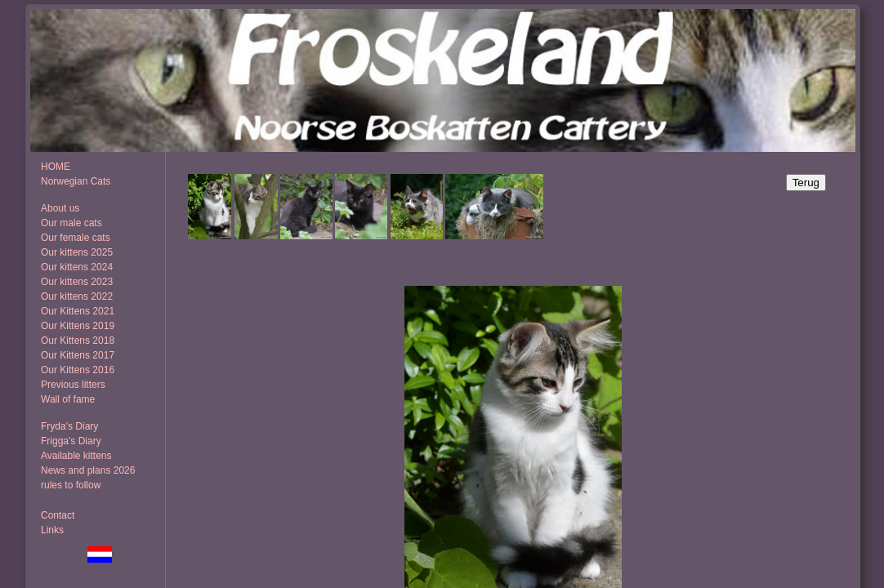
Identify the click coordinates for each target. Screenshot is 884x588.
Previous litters (73, 385)
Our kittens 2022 (77, 296)
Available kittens (76, 456)
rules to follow (71, 485)
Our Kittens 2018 (78, 341)
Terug (806, 183)
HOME (56, 167)
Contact (58, 515)
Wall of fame (68, 399)
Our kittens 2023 (77, 282)
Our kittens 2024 (77, 267)
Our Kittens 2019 (78, 326)
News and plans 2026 (88, 470)
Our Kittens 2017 (78, 355)
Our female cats (76, 238)
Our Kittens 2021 (78, 311)
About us (60, 208)
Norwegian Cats (76, 181)
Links (52, 530)
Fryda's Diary (69, 426)
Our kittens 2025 (77, 252)
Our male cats (71, 223)
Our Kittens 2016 (78, 370)
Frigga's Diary (71, 441)
